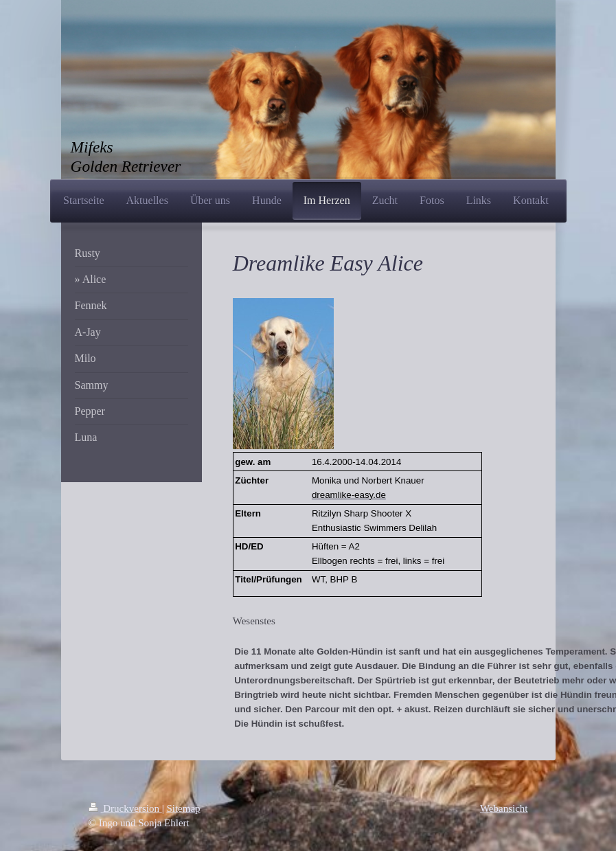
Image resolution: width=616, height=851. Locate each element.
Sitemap (183, 808)
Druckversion (125, 808)
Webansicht (504, 808)
